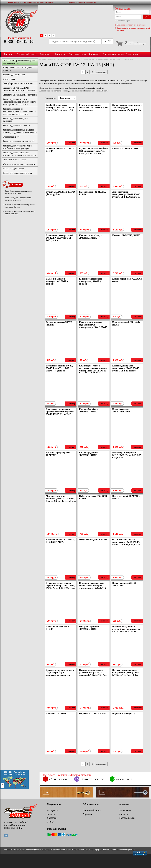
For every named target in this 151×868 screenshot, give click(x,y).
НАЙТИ (107, 41)
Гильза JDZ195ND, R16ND (125, 148)
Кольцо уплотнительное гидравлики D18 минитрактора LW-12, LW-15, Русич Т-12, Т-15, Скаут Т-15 (93, 326)
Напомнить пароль (124, 21)
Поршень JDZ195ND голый (92, 713)
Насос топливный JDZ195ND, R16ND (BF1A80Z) (60, 541)
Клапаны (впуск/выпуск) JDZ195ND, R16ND (91, 237)
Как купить (94, 54)
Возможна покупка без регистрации (131, 25)
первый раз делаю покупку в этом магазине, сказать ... (19, 199)
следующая (101, 72)
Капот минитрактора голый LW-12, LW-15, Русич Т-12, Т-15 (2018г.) (60, 238)
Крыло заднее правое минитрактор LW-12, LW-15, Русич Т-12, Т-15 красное (126, 368)
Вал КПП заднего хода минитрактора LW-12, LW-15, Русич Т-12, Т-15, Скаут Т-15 (60, 107)
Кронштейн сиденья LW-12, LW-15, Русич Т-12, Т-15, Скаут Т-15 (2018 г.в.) (59, 368)
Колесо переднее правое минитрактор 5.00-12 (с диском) (91, 281)
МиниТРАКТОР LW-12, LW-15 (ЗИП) (118, 59)
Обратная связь (77, 54)
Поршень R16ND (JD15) (124, 713)
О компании (132, 54)
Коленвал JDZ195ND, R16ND (126, 235)
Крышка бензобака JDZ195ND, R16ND (88, 410)
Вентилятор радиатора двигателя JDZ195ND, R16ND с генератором (93, 107)
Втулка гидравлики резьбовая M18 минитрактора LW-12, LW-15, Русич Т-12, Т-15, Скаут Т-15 (94, 152)
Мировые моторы (19, 21)
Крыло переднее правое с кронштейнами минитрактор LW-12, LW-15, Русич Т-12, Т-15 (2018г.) (60, 413)
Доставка (44, 54)
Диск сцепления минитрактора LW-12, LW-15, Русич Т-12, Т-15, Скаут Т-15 (127, 194)
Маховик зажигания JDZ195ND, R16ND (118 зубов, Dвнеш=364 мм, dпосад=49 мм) (61, 499)
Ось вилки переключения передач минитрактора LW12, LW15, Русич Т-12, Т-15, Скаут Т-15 (61, 587)
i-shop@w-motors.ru (15, 825)
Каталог (8, 54)
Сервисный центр (27, 54)
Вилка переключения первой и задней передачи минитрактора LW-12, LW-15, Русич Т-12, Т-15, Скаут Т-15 (127, 109)
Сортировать (50, 98)
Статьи (51, 822)
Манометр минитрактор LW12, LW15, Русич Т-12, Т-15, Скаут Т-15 (127, 455)
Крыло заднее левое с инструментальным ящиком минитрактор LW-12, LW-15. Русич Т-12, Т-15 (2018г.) (93, 370)
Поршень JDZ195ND (56, 713)
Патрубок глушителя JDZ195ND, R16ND (89, 628)
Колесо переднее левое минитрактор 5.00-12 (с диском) (57, 281)
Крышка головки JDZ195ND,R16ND (121, 410)
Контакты (60, 54)
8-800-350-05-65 (19, 42)
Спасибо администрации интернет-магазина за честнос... (19, 192)
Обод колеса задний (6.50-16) (93, 540)
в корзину (71, 143)
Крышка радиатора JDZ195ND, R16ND (89, 454)
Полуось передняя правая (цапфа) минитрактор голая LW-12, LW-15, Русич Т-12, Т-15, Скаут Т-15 (126, 674)
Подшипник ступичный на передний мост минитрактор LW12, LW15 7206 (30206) (126, 629)
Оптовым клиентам (113, 54)
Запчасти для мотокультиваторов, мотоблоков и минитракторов (75, 59)
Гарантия (88, 814)
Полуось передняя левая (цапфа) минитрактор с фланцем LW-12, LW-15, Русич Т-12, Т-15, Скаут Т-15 (94, 674)
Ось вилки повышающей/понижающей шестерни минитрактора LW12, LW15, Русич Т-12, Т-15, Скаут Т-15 (93, 587)
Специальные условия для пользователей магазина (133, 29)
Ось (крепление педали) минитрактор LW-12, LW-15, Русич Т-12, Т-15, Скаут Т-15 (126, 542)
